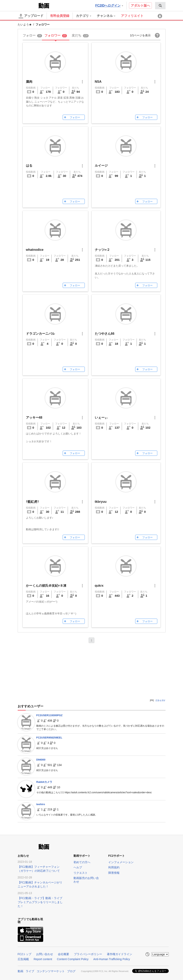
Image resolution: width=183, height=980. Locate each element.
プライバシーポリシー (88, 954)
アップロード (31, 16)
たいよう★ (25, 24)
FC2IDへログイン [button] (109, 6)
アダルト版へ (140, 6)
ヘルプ (78, 867)
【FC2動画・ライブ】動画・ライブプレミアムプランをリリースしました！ (40, 902)
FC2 (28, 5)
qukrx (99, 586)
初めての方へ (82, 862)
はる (29, 166)
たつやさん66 (105, 334)
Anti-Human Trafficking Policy (112, 959)
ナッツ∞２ (102, 250)
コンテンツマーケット (51, 971)
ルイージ (101, 166)
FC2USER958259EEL (49, 738)
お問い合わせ (45, 954)
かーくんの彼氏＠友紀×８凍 (46, 586)
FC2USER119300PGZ (50, 715)
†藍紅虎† (33, 502)
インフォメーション (121, 862)
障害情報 (114, 873)
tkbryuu (101, 502)
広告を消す (161, 700)
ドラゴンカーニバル (40, 334)
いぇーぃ (101, 418)
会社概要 (63, 954)
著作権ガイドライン (120, 954)
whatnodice (35, 250)
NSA (98, 82)
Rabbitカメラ (44, 782)
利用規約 (114, 867)
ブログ (71, 971)
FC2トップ (25, 954)
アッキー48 (34, 418)
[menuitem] (160, 6)
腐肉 (29, 82)
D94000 (41, 760)
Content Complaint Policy (73, 959)
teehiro (41, 804)
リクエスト (81, 873)
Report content (43, 959)
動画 (20, 971)
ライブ (30, 971)
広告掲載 (23, 959)
